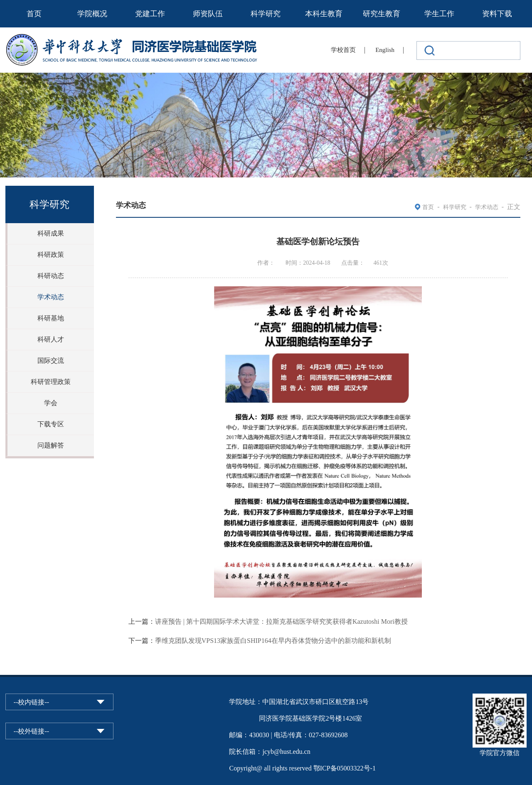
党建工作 (150, 14)
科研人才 (51, 339)
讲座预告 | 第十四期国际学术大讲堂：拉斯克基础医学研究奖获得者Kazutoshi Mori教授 (281, 621)
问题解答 (51, 445)
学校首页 (343, 50)
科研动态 (51, 276)
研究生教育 (382, 14)
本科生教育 (324, 14)
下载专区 (51, 424)
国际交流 (51, 361)
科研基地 (51, 318)
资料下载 (497, 14)
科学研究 (266, 14)
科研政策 (51, 255)
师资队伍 (208, 14)
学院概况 (92, 14)
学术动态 (51, 297)
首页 (34, 14)
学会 (51, 403)
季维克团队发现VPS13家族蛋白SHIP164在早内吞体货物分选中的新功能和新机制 (273, 641)
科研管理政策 (51, 382)
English (385, 50)
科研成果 (51, 233)
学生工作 (439, 14)
